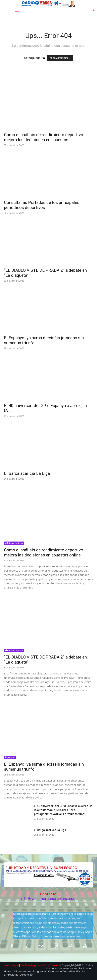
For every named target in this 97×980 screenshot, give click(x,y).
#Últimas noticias (14, 543)
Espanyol (10, 757)
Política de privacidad (34, 965)
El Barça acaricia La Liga (27, 473)
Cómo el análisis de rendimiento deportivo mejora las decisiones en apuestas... (44, 137)
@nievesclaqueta (14, 650)
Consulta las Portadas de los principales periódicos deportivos (42, 205)
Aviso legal (12, 965)
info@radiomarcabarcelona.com (49, 899)
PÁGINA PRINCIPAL (60, 58)
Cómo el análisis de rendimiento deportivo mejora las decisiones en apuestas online (44, 553)
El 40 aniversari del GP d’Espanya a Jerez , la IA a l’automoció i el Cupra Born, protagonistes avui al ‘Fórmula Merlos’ (63, 810)
